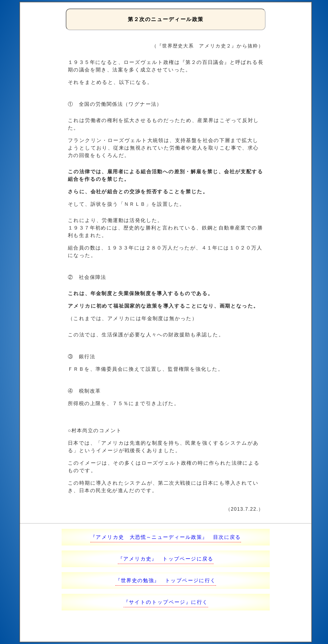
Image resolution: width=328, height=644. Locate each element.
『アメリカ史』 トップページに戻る (166, 559)
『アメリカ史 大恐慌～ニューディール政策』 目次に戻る (166, 537)
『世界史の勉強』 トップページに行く (166, 580)
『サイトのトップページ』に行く (166, 602)
